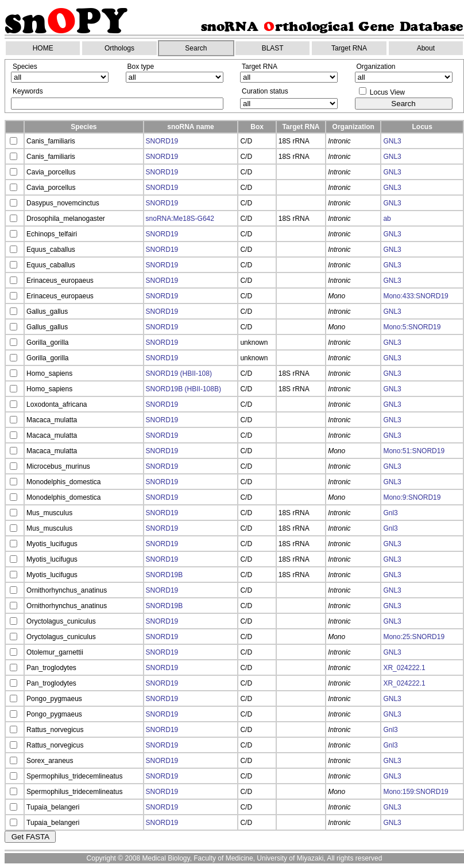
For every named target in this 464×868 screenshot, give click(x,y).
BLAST (273, 48)
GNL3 (392, 141)
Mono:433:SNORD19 (415, 296)
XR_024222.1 (404, 668)
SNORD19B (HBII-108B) (183, 389)
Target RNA (349, 48)
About (426, 48)
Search (196, 48)
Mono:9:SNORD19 (412, 497)
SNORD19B (165, 575)
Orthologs (119, 48)
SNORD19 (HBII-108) (179, 373)
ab (387, 219)
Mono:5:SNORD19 (412, 327)
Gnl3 (390, 513)
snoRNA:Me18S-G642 (180, 219)
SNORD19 (162, 141)
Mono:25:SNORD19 (414, 637)
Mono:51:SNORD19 (414, 451)
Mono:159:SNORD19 (415, 792)
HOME (43, 48)
